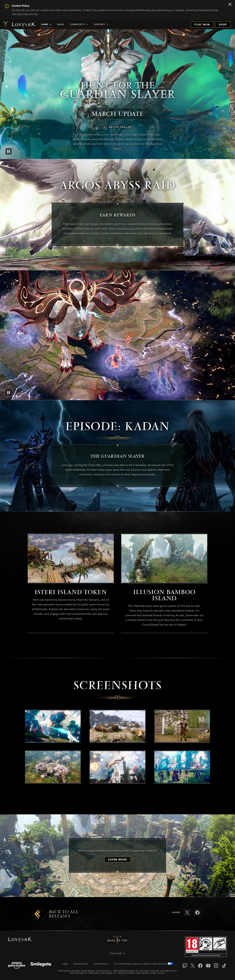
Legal (65, 964)
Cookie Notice (101, 964)
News (61, 25)
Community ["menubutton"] (79, 25)
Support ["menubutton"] (101, 25)
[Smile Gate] (41, 966)
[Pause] (9, 151)
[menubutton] (117, 954)
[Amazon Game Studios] (17, 966)
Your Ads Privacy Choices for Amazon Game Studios (144, 964)
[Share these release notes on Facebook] (197, 913)
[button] (53, 726)
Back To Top (117, 941)
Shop (223, 25)
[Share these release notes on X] (187, 913)
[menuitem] (46, 25)
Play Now (202, 25)
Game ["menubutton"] (46, 25)
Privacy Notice (81, 964)
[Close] (230, 5)
